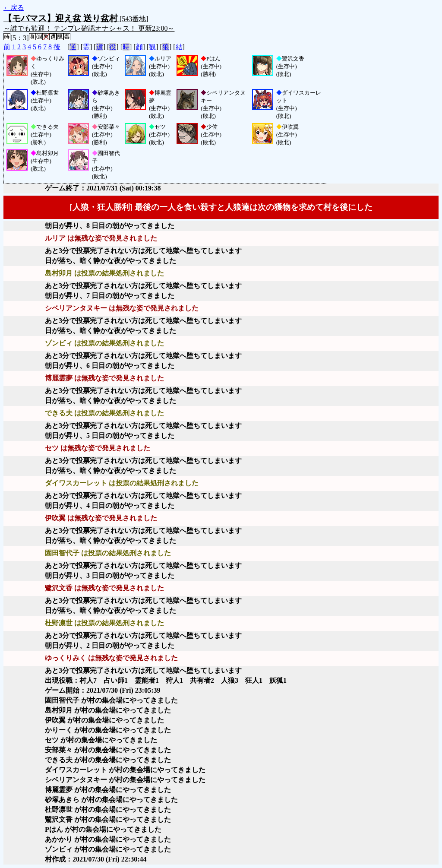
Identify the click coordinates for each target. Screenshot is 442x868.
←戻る (14, 8)
